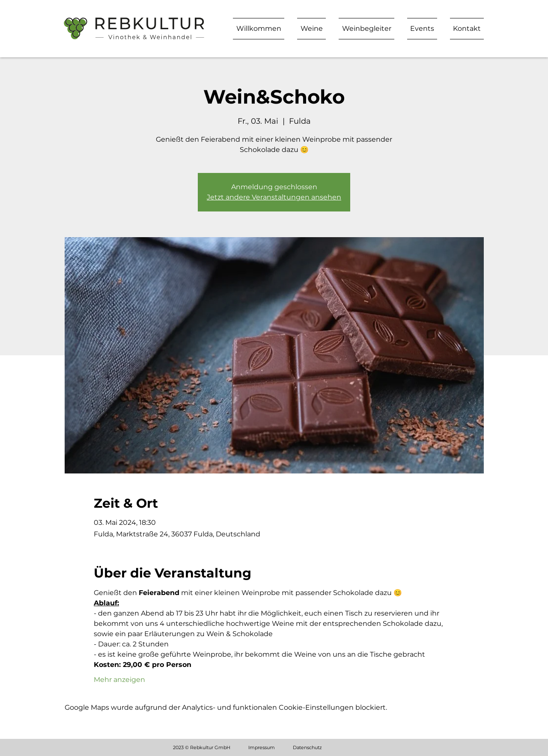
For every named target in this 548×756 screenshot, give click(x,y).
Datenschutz (307, 747)
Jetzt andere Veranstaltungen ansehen (274, 197)
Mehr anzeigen (119, 680)
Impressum (262, 747)
